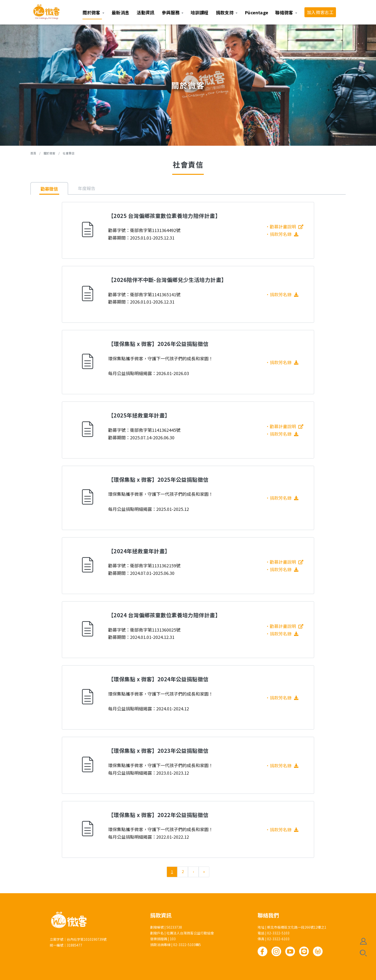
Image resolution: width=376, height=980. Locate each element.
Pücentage (256, 12)
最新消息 (120, 12)
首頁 (33, 153)
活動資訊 (145, 12)
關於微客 (91, 12)
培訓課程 (200, 12)
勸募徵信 (49, 189)
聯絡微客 (284, 12)
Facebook (262, 951)
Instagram (276, 951)
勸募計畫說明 (283, 226)
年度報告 (87, 188)
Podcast (318, 951)
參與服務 (171, 12)
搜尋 (363, 953)
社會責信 (69, 153)
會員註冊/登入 (363, 941)
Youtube (290, 951)
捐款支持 (225, 12)
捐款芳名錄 (284, 234)
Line (304, 951)
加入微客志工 (320, 12)
